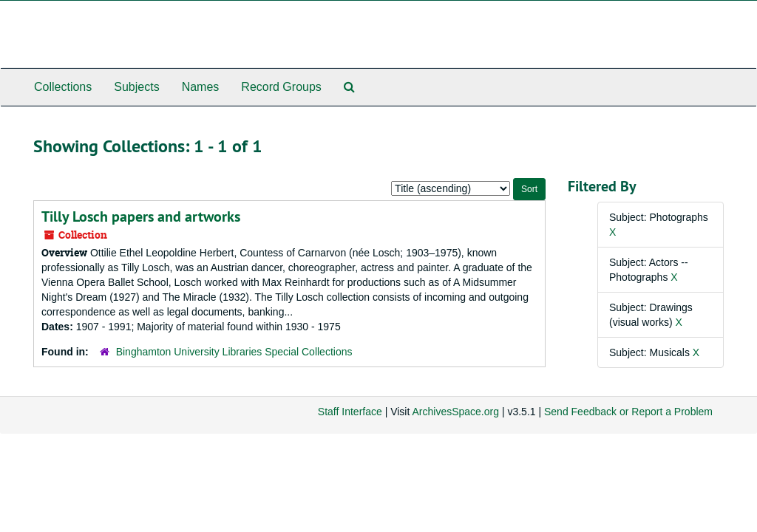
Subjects (136, 87)
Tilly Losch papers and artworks (141, 216)
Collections (63, 87)
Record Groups (281, 87)
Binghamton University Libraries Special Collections (234, 352)
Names (201, 87)
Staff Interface (350, 412)
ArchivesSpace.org (455, 412)
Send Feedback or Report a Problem (628, 412)
